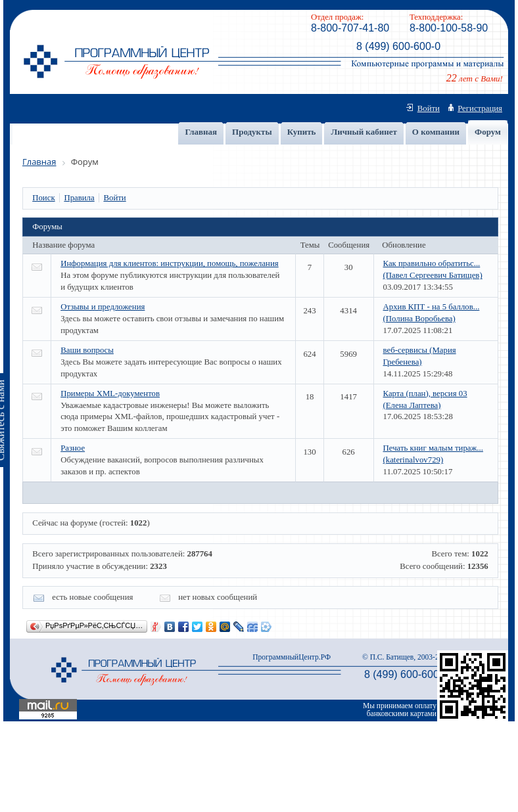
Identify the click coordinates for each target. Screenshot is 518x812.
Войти (429, 108)
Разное (73, 448)
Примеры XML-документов (110, 394)
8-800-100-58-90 (449, 28)
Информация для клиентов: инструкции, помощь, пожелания (169, 263)
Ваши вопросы (87, 350)
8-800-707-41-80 (350, 28)
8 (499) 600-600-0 (398, 46)
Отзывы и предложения (103, 307)
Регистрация (480, 108)
